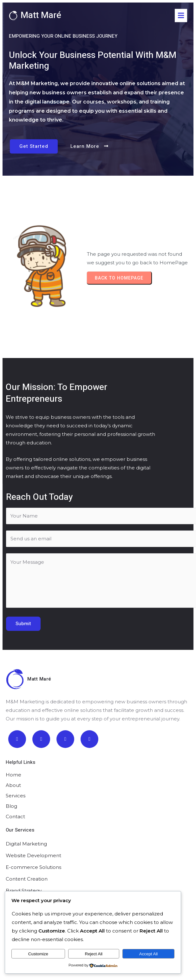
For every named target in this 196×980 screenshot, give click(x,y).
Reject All (94, 954)
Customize (38, 954)
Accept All (149, 954)
